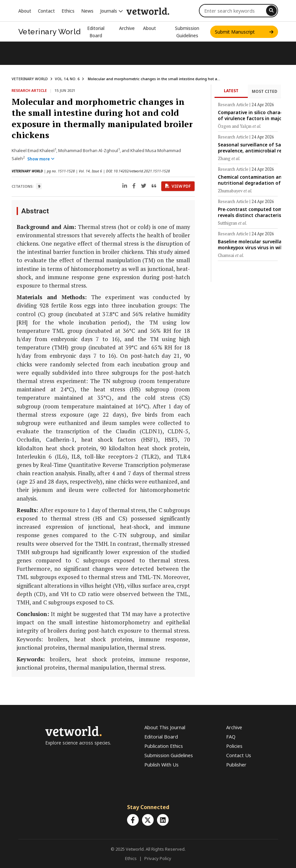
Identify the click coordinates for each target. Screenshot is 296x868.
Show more (41, 159)
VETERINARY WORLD (30, 79)
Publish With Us (161, 765)
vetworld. (148, 11)
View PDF (178, 186)
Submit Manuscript (244, 32)
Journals (112, 11)
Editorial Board (161, 737)
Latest (231, 91)
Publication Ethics (164, 746)
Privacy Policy (158, 858)
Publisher (236, 765)
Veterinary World (50, 32)
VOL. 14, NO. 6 (67, 79)
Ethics (68, 11)
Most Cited (265, 91)
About (25, 11)
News (87, 11)
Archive (127, 28)
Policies (234, 746)
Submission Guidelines (169, 755)
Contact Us (239, 755)
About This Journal (165, 727)
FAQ (231, 737)
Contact (46, 11)
